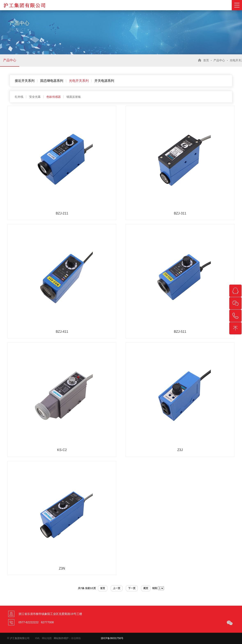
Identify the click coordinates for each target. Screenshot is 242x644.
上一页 (117, 588)
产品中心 (10, 60)
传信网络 (76, 638)
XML (37, 638)
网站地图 (47, 638)
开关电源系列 (104, 81)
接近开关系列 (25, 81)
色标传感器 (54, 97)
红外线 (19, 97)
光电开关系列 (79, 81)
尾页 (146, 588)
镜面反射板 (74, 97)
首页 (206, 60)
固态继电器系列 (52, 81)
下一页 (132, 588)
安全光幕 (35, 97)
